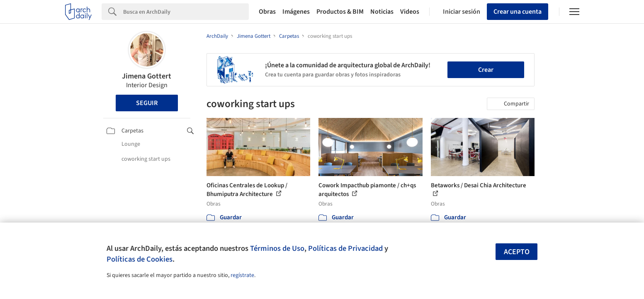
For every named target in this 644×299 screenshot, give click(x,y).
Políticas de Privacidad (345, 248)
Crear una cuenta (518, 12)
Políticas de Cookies (140, 259)
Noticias (382, 12)
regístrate (242, 275)
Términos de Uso (277, 248)
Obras (267, 12)
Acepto (517, 252)
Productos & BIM (340, 12)
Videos (410, 12)
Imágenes (296, 12)
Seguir (147, 103)
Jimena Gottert (147, 76)
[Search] (186, 12)
